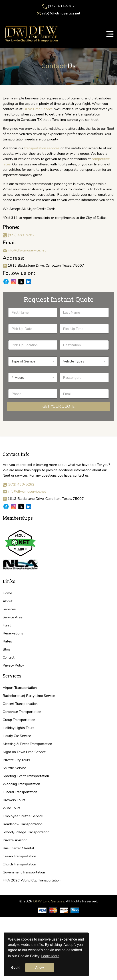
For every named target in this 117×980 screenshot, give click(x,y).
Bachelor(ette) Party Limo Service (29, 696)
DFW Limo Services (49, 901)
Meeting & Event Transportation (27, 744)
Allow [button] (40, 968)
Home (7, 593)
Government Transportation (24, 872)
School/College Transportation (26, 832)
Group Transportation (19, 720)
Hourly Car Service (17, 736)
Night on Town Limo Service (24, 752)
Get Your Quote (58, 407)
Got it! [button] (16, 968)
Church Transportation (19, 864)
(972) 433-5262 (61, 6)
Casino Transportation (19, 856)
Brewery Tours (14, 800)
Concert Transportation (20, 704)
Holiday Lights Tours (18, 728)
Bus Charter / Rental (18, 848)
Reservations (13, 633)
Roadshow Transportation (23, 824)
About (8, 601)
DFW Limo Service (38, 109)
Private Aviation (15, 840)
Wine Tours (12, 808)
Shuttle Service (14, 768)
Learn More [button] (50, 956)
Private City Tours (16, 760)
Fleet (7, 625)
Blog (6, 649)
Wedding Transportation (21, 784)
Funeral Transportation (20, 792)
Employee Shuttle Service (23, 816)
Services (9, 609)
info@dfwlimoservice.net (61, 13)
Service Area (13, 617)
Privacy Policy (13, 665)
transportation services (42, 148)
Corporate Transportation (22, 712)
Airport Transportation (20, 688)
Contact (9, 657)
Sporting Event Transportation (26, 776)
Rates (7, 641)
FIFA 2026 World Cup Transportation (32, 880)
